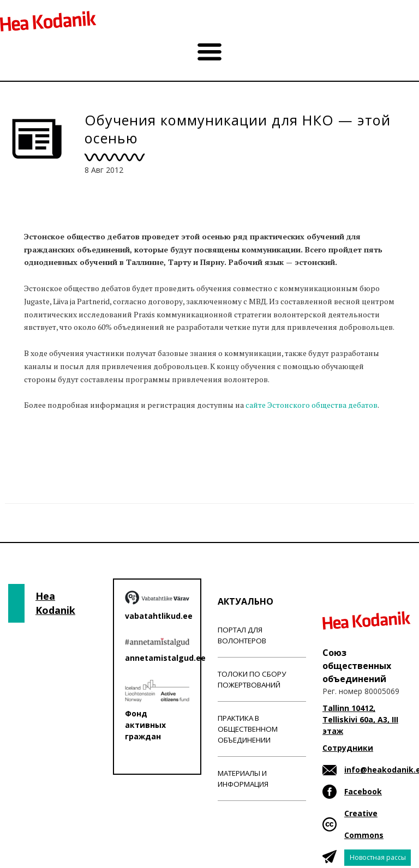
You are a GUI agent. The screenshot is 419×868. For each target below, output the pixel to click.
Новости (43, 448)
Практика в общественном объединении (248, 729)
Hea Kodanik (55, 603)
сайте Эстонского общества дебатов (312, 405)
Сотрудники (348, 748)
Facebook (363, 791)
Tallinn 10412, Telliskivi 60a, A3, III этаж (360, 719)
